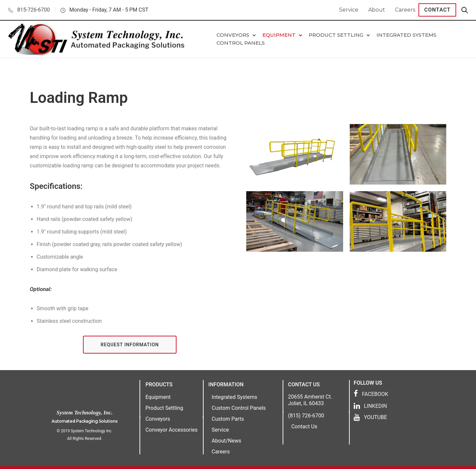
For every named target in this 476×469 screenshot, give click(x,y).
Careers (405, 10)
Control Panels (241, 43)
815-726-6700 (34, 10)
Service (349, 10)
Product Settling (336, 35)
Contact (437, 10)
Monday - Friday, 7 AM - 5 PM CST (109, 10)
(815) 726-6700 (306, 416)
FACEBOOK (375, 394)
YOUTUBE (376, 417)
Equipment (279, 35)
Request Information (130, 345)
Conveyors (233, 35)
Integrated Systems (406, 35)
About (377, 10)
